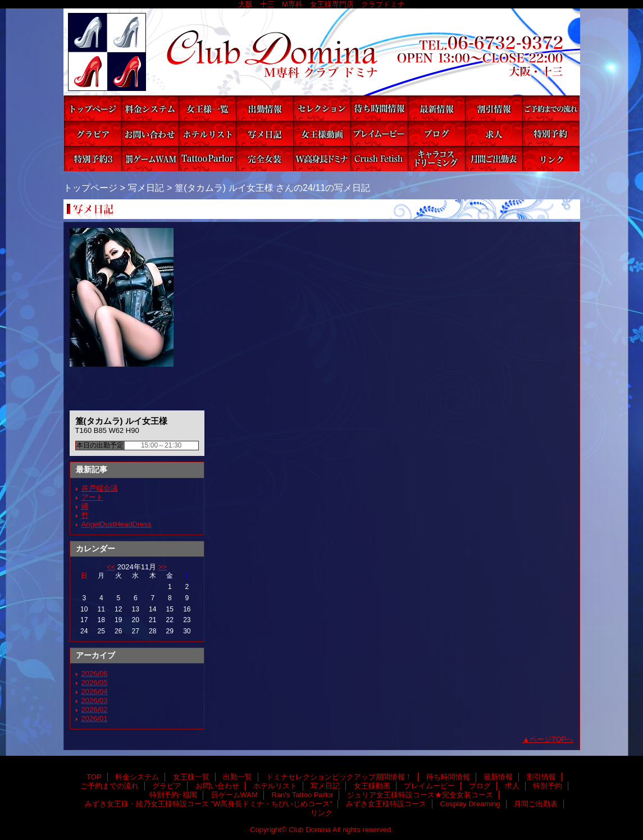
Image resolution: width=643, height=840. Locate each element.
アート (92, 497)
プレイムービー (379, 133)
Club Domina (322, 52)
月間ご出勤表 (494, 159)
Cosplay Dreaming (436, 159)
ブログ (436, 133)
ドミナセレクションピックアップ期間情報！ (322, 108)
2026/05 (95, 682)
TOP (93, 108)
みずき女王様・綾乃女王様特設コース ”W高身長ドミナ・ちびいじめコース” (322, 159)
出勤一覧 (265, 108)
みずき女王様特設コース (379, 159)
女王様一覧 (207, 108)
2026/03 (95, 700)
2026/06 (95, 674)
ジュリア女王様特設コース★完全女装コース (265, 159)
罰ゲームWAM (150, 159)
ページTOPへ (552, 739)
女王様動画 (322, 133)
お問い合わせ (150, 133)
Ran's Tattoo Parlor (207, 159)
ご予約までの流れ (551, 108)
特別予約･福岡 (93, 159)
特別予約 (551, 133)
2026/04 (95, 691)
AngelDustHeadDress (117, 524)
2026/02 (95, 709)
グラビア (93, 133)
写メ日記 (265, 133)
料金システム (150, 108)
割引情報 (494, 108)
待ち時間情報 (379, 108)
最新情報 (436, 108)
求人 (494, 133)
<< (111, 567)
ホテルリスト (207, 133)
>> (163, 567)
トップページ (90, 188)
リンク (551, 159)
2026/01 (95, 718)
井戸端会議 (100, 488)
